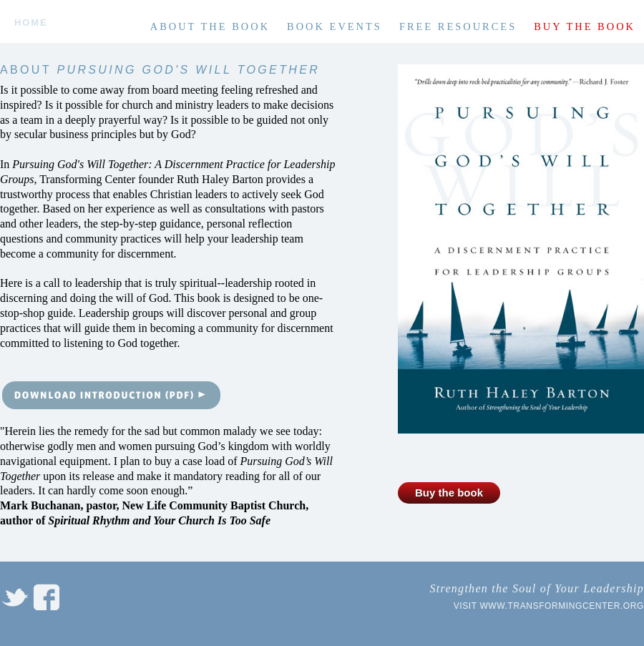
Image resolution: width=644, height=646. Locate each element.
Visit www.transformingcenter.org (549, 606)
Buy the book (585, 26)
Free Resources (458, 26)
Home (31, 23)
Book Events (335, 26)
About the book (210, 26)
